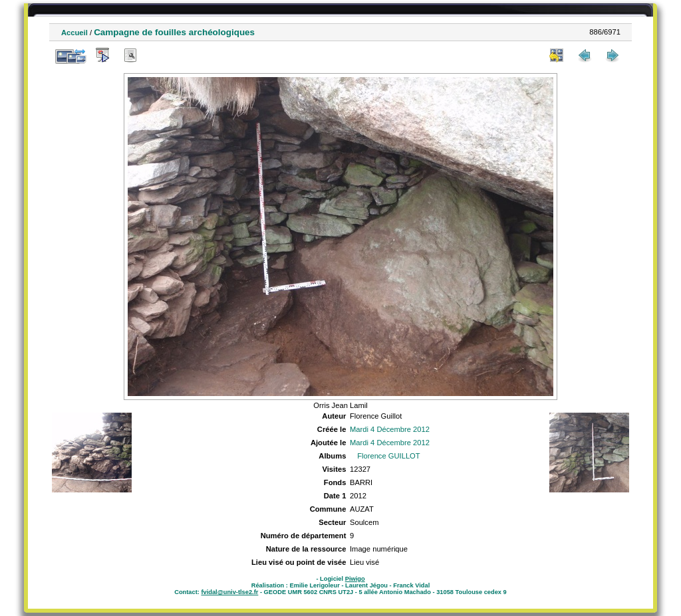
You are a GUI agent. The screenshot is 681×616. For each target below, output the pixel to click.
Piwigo (355, 579)
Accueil (74, 33)
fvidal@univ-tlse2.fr (229, 592)
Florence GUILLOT (389, 456)
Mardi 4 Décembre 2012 (390, 429)
